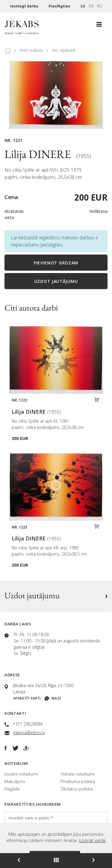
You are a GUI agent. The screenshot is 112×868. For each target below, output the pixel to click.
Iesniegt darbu (25, 6)
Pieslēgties (60, 6)
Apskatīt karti (27, 698)
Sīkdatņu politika (77, 789)
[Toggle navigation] (99, 26)
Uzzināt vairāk (92, 840)
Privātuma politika (78, 781)
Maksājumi (15, 781)
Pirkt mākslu (31, 50)
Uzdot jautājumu (56, 281)
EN (91, 6)
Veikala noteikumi (78, 774)
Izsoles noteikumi (21, 774)
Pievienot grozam (56, 263)
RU (100, 6)
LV (83, 6)
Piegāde (12, 789)
